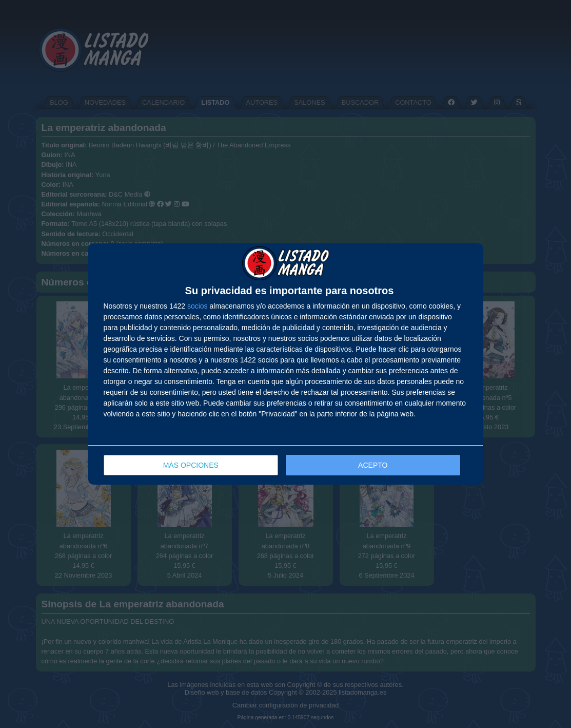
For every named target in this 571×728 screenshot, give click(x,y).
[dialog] (286, 364)
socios (198, 306)
